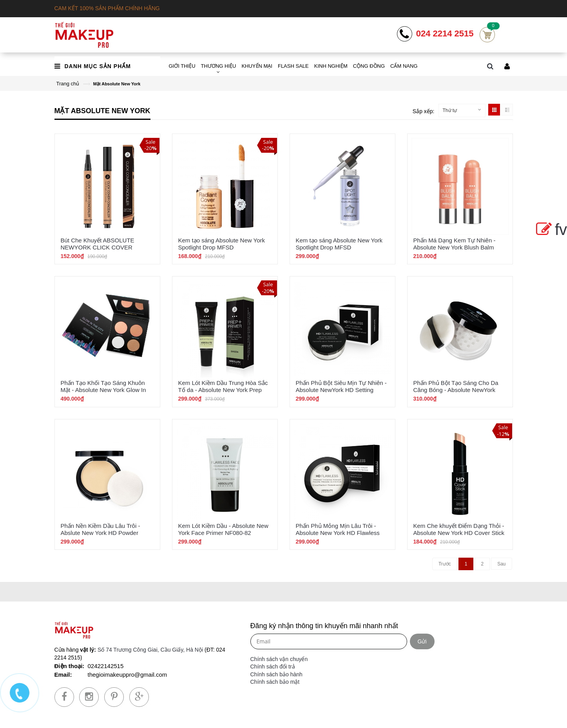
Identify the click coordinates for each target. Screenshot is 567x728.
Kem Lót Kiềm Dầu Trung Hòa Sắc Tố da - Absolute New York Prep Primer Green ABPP (223, 390)
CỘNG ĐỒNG (369, 66)
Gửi (422, 641)
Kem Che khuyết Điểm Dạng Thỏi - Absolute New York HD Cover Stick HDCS (459, 533)
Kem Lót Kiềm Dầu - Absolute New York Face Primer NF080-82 (223, 529)
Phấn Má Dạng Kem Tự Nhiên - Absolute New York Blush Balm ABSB (455, 247)
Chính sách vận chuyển (279, 659)
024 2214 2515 (445, 34)
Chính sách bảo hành (276, 674)
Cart (487, 35)
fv (550, 229)
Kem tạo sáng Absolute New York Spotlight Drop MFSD (222, 244)
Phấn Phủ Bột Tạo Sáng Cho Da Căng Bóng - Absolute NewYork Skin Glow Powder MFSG (456, 390)
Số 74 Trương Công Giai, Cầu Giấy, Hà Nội (150, 650)
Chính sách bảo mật (275, 682)
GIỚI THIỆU (182, 66)
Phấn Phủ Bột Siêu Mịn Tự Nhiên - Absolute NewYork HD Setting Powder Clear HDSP (341, 390)
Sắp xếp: (424, 111)
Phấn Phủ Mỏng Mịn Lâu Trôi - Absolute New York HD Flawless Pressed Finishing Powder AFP (338, 533)
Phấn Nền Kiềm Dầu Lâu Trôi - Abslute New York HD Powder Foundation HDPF (101, 533)
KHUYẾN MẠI (257, 66)
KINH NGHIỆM (331, 66)
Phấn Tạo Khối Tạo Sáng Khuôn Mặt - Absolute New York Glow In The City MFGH (103, 390)
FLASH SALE (293, 66)
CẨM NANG (404, 66)
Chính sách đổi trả (273, 667)
